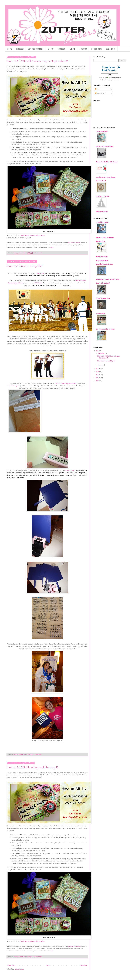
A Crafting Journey (103, 222)
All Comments (100, 93)
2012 (98, 369)
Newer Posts (11, 965)
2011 (98, 372)
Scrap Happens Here (103, 298)
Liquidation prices (14, 386)
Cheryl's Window (102, 212)
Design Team (97, 49)
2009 (98, 378)
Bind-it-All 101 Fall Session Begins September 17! (38, 62)
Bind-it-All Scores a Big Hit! (25, 266)
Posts (97, 89)
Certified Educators (36, 49)
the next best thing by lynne (105, 329)
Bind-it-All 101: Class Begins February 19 (33, 768)
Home (10, 49)
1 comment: (38, 754)
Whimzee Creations (103, 196)
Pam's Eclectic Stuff (103, 283)
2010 (98, 375)
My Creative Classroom (74, 243)
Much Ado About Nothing (105, 147)
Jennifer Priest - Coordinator (106, 177)
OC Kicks (38, 283)
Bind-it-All (41, 273)
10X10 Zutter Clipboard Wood (66, 383)
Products (20, 49)
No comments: (39, 253)
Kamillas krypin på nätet (104, 264)
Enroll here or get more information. (32, 235)
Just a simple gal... (102, 131)
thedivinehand (101, 181)
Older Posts (84, 965)
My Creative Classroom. (74, 946)
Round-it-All (70, 470)
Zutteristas (111, 49)
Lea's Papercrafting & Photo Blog (107, 279)
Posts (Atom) (19, 969)
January (100, 365)
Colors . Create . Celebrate (105, 237)
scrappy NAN (101, 314)
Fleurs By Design (102, 257)
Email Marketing (107, 80)
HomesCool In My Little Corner (107, 162)
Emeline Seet (100, 241)
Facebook (61, 49)
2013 (98, 351)
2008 (98, 381)
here (52, 247)
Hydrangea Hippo (102, 260)
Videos (51, 49)
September (101, 353)
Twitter (72, 49)
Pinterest (83, 49)
